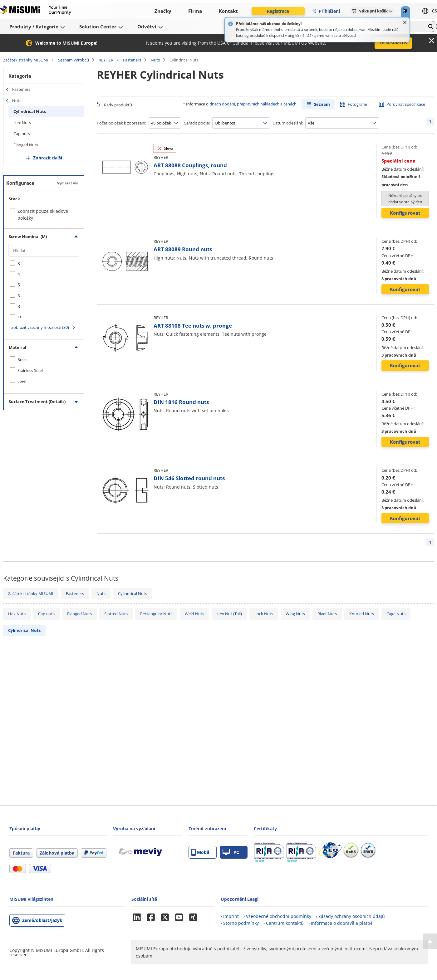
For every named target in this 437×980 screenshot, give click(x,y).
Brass (22, 360)
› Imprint (230, 916)
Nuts (155, 60)
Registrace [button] (278, 11)
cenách (290, 104)
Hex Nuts (22, 123)
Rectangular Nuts (156, 614)
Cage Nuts (396, 614)
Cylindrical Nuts (30, 111)
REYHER (106, 60)
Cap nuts (22, 134)
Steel (22, 381)
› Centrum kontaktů (284, 923)
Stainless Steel (30, 371)
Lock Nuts (264, 614)
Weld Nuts (194, 614)
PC (231, 852)
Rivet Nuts (327, 614)
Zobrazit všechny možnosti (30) (40, 327)
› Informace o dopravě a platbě (341, 923)
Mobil (200, 852)
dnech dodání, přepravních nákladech (244, 104)
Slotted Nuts (116, 614)
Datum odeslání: (288, 123)
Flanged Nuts (26, 145)
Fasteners (132, 60)
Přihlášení (326, 11)
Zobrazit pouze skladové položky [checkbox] (43, 215)
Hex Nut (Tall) (229, 614)
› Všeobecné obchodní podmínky (277, 916)
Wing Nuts (295, 614)
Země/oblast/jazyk (42, 920)
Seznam (322, 104)
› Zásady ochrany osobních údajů (350, 916)
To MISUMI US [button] (393, 43)
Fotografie (357, 104)
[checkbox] (44, 264)
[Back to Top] (430, 941)
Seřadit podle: (197, 123)
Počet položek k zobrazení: (121, 123)
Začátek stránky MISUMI (26, 60)
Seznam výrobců (74, 60)
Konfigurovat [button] (405, 213)
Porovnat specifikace (406, 104)
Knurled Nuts (362, 614)
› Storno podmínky (240, 923)
